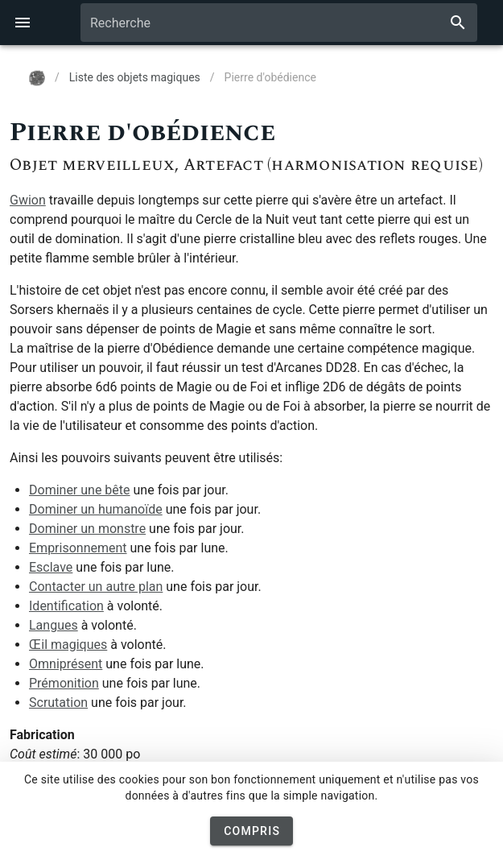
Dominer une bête (80, 490)
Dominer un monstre (87, 529)
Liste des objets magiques (135, 77)
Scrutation (58, 703)
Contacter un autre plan (96, 587)
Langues (54, 625)
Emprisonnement (78, 548)
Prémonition (64, 683)
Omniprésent (66, 664)
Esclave (51, 567)
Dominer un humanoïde (96, 509)
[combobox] (279, 23)
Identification (66, 606)
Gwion (28, 200)
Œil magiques (68, 645)
